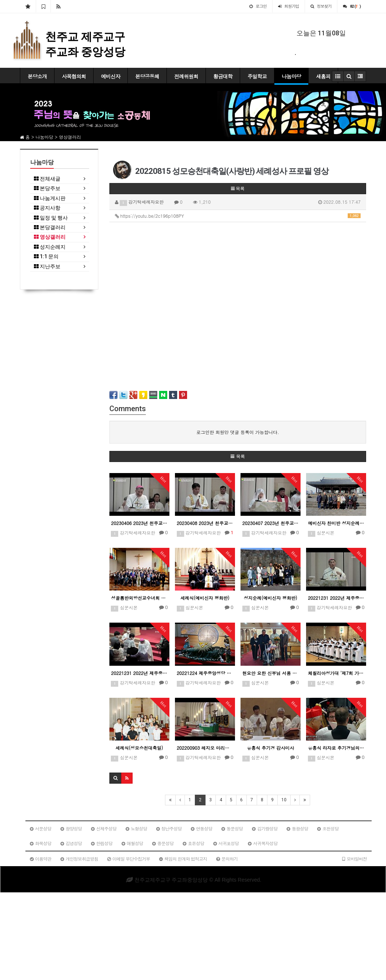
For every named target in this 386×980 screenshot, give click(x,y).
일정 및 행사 (51, 218)
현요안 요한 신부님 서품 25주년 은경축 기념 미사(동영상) (271, 673)
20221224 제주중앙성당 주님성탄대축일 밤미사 (205, 673)
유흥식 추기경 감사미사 (270, 748)
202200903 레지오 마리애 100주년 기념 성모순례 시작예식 (205, 748)
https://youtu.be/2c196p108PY (238, 216)
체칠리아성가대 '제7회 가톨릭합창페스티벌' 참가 (336, 673)
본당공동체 (147, 76)
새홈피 (323, 76)
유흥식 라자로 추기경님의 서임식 (336, 748)
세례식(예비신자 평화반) (205, 598)
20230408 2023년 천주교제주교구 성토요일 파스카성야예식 (205, 523)
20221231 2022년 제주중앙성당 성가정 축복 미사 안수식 (139, 673)
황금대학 (223, 76)
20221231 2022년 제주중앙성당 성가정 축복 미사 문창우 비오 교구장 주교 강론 (336, 598)
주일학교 (257, 76)
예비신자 (110, 76)
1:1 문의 (46, 257)
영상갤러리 (50, 237)
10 (284, 800)
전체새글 (47, 179)
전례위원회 (186, 76)
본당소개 (37, 76)
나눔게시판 (50, 198)
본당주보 (47, 188)
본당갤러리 (50, 227)
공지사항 (47, 208)
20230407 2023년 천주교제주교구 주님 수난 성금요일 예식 (271, 523)
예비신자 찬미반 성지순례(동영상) (336, 523)
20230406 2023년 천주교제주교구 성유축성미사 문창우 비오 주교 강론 (139, 523)
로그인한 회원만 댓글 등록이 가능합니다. (238, 432)
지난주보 (47, 267)
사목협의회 (74, 76)
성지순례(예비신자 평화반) (271, 598)
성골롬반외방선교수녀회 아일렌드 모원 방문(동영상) (139, 598)
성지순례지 (50, 247)
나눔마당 (291, 76)
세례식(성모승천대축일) (139, 748)
